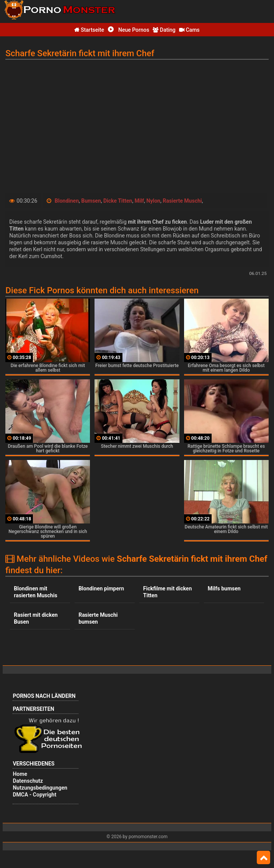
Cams (189, 30)
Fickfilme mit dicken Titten (167, 592)
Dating (164, 30)
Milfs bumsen (224, 588)
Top (263, 858)
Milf (139, 201)
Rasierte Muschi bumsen (98, 618)
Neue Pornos (129, 30)
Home (20, 774)
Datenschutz (28, 781)
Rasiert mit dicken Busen (36, 618)
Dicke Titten (118, 201)
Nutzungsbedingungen (40, 788)
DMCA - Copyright (34, 795)
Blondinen (67, 201)
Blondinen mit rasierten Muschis (35, 592)
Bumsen (91, 201)
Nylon (153, 201)
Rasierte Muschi (182, 201)
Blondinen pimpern (101, 588)
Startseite (89, 30)
